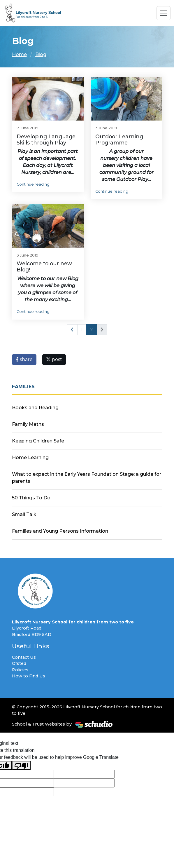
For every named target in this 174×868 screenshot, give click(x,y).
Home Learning (30, 457)
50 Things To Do (31, 498)
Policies (20, 670)
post (54, 359)
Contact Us (24, 657)
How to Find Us (29, 676)
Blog (41, 54)
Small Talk (24, 514)
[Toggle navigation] (164, 13)
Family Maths (28, 424)
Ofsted (19, 663)
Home (19, 54)
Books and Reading (35, 408)
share (24, 359)
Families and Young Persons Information (60, 531)
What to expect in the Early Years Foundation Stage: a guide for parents (87, 478)
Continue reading (33, 184)
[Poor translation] (21, 765)
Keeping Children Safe (38, 441)
